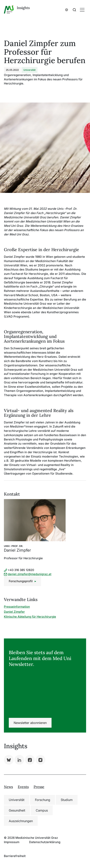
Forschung (43, 800)
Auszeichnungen (21, 821)
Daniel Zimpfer (14, 612)
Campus (42, 810)
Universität (17, 800)
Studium (67, 800)
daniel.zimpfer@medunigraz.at (30, 574)
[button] (67, 10)
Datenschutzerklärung (45, 842)
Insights (23, 8)
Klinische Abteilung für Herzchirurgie (30, 617)
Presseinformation (17, 607)
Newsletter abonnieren (30, 723)
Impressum (12, 842)
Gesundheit (17, 810)
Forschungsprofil (21, 581)
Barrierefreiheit (15, 856)
